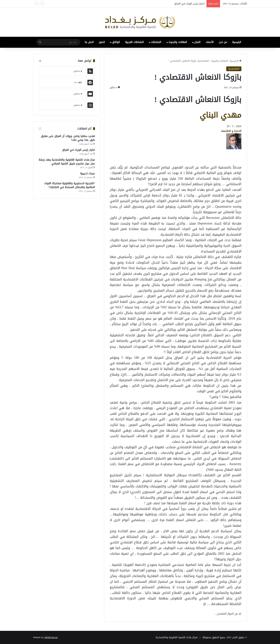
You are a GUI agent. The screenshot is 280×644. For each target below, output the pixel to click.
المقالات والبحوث (178, 42)
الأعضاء (210, 42)
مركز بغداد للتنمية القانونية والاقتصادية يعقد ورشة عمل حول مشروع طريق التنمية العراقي (67, 162)
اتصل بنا (89, 42)
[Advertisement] (212, 158)
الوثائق (116, 42)
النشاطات (156, 42)
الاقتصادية (203, 61)
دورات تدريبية (88, 174)
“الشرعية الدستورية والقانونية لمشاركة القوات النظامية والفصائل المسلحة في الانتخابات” (69, 185)
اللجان (197, 42)
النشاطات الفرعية (134, 42)
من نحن (223, 42)
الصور (102, 42)
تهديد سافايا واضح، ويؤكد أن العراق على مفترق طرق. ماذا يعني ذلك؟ (68, 138)
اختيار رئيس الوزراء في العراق (189, 4)
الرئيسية (237, 42)
